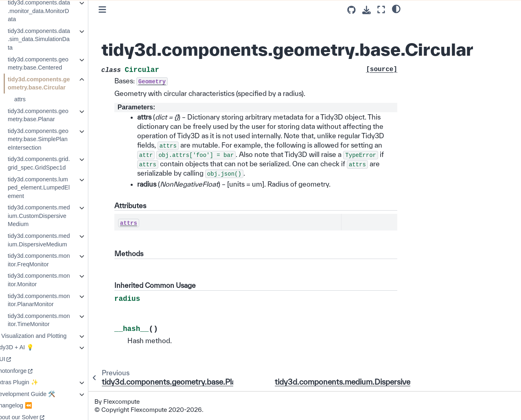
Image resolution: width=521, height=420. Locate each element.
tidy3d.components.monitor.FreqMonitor (55, 260)
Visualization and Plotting (50, 336)
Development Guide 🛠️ (41, 394)
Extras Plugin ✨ (32, 382)
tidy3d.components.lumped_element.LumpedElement (55, 188)
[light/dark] (396, 9)
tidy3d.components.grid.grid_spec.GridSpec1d (55, 163)
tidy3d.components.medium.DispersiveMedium (55, 240)
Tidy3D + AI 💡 (30, 347)
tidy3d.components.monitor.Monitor (55, 280)
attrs (36, 99)
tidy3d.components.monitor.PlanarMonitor (55, 300)
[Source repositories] (351, 10)
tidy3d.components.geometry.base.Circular (55, 84)
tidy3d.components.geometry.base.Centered (54, 64)
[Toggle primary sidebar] (118, 10)
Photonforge (26, 371)
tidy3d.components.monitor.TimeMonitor (55, 320)
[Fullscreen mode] (381, 10)
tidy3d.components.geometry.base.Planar (54, 115)
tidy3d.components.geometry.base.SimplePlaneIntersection (54, 139)
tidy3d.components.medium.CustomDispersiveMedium (55, 216)
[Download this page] (367, 10)
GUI (16, 359)
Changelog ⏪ (29, 405)
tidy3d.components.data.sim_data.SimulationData (55, 39)
